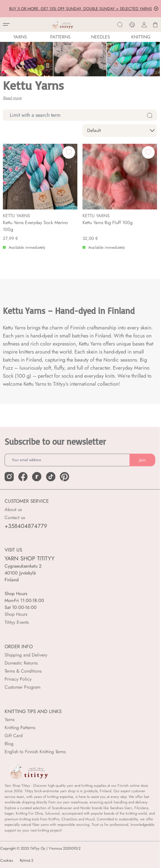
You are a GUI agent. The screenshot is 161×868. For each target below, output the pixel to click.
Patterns (60, 37)
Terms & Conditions (23, 671)
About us (13, 509)
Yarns (9, 720)
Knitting (141, 37)
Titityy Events (17, 622)
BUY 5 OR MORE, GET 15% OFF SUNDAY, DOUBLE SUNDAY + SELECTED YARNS (80, 9)
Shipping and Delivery (26, 655)
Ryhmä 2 (26, 861)
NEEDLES (101, 37)
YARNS (20, 37)
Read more (12, 98)
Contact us (15, 518)
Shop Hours (16, 614)
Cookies (7, 861)
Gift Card (14, 736)
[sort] (120, 131)
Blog (9, 744)
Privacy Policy (18, 679)
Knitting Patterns (20, 728)
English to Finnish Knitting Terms (35, 752)
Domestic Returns (21, 663)
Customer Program (22, 687)
